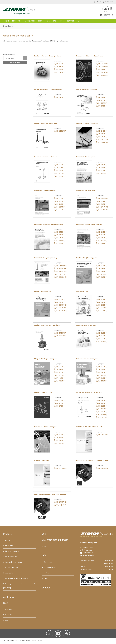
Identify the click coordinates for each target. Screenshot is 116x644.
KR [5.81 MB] (60, 71)
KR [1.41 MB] (101, 273)
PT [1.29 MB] (101, 278)
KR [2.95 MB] (101, 306)
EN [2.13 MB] (60, 200)
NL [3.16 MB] (101, 343)
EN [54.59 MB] (60, 334)
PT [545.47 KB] (102, 144)
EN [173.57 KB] (60, 503)
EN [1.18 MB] (60, 166)
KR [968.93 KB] (60, 306)
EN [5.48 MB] (60, 65)
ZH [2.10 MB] (101, 102)
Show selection (15, 64)
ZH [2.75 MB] (60, 405)
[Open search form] (78, 23)
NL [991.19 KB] (102, 141)
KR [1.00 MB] (101, 205)
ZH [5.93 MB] (60, 68)
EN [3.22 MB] (60, 368)
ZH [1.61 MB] (101, 270)
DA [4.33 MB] (59, 382)
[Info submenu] (64, 22)
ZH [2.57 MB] (101, 135)
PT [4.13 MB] (60, 379)
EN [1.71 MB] (60, 402)
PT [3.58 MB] (60, 245)
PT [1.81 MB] (101, 107)
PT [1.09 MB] (101, 245)
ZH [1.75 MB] (60, 169)
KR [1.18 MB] (101, 172)
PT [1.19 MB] (60, 177)
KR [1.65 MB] (101, 374)
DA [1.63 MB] (101, 382)
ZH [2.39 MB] (60, 203)
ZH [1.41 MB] (101, 169)
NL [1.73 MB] (101, 377)
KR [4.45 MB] (60, 442)
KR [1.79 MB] (60, 407)
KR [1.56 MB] (101, 239)
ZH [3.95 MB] (60, 236)
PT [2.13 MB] (60, 211)
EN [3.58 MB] (60, 233)
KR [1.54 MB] (60, 172)
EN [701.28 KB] (102, 65)
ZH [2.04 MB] (101, 405)
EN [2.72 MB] (101, 301)
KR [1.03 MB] (101, 71)
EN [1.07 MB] (101, 166)
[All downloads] (15, 59)
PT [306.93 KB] (60, 278)
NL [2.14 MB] (59, 208)
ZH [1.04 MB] (60, 304)
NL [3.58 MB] (59, 242)
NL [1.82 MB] (101, 104)
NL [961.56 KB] (102, 74)
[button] (108, 2)
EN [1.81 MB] (101, 99)
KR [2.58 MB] (101, 138)
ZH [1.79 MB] (101, 236)
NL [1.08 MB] (101, 175)
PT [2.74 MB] (101, 312)
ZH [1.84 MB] (101, 304)
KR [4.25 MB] (60, 374)
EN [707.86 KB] (60, 470)
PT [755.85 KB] (102, 77)
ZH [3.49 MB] (101, 337)
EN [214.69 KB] (102, 436)
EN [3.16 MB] (101, 334)
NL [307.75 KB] (60, 276)
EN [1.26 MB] (60, 301)
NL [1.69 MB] (59, 445)
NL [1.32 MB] (101, 276)
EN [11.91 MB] (60, 132)
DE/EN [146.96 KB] (62, 506)
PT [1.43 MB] (101, 413)
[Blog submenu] (43, 22)
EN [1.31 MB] (101, 267)
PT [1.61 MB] (101, 379)
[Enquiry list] (112, 10)
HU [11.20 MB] (102, 419)
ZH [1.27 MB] (101, 203)
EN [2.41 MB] (101, 132)
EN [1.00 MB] (60, 99)
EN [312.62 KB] (60, 267)
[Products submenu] (21, 22)
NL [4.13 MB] (59, 377)
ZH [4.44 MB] (60, 439)
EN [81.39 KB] (102, 470)
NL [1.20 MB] (59, 175)
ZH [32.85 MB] (60, 337)
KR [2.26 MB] (60, 205)
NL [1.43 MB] (101, 410)
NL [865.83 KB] (60, 309)
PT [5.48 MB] (60, 74)
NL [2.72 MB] (101, 309)
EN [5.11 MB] (60, 436)
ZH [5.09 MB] (60, 371)
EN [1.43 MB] (101, 402)
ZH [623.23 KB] (60, 270)
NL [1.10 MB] (101, 242)
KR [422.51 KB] (60, 273)
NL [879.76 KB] (102, 208)
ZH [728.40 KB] (102, 68)
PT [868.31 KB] (102, 211)
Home (7, 22)
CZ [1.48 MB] (101, 416)
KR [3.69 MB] (60, 239)
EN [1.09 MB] (101, 233)
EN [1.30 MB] (101, 368)
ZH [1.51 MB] (101, 371)
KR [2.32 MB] (101, 340)
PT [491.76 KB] (60, 312)
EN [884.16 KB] (102, 200)
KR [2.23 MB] (101, 407)
